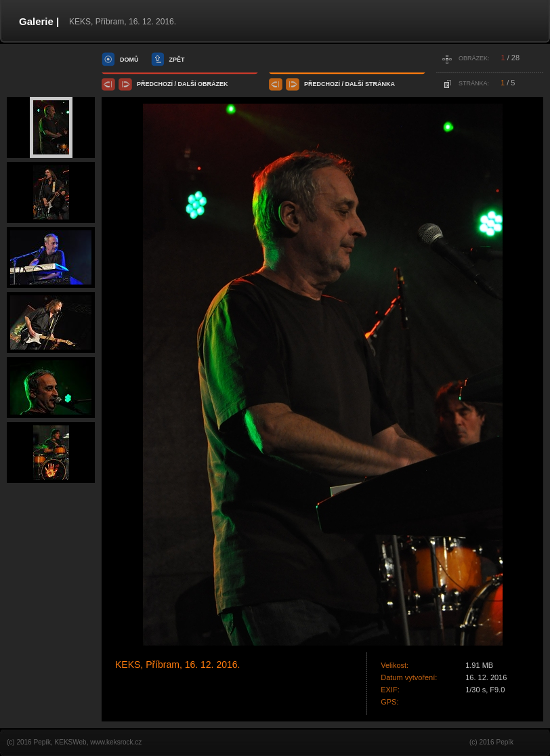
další (187, 84)
